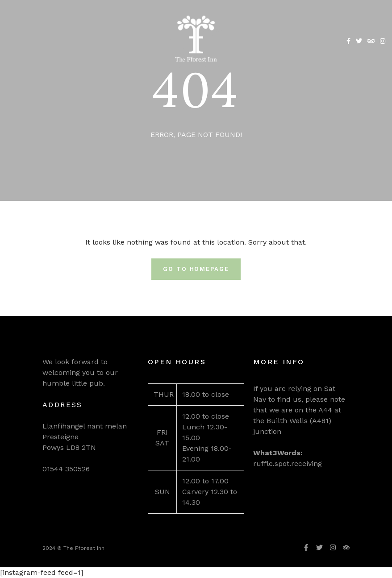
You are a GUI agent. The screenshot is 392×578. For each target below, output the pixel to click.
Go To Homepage (196, 269)
